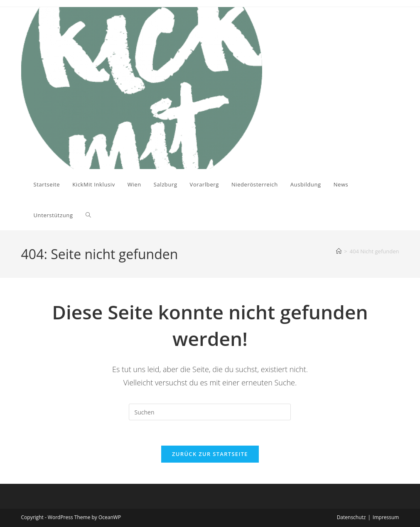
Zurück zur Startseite (210, 454)
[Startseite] (339, 251)
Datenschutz (351, 517)
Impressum (386, 517)
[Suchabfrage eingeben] (210, 412)
